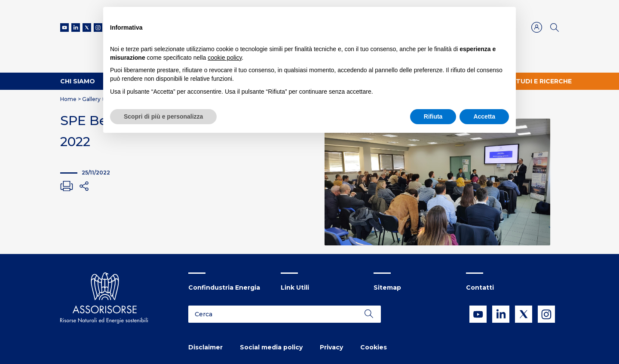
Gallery (91, 99)
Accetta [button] (484, 116)
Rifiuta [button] (433, 116)
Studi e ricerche (542, 81)
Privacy (331, 347)
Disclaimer (205, 347)
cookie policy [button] (225, 58)
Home (68, 99)
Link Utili (295, 288)
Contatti (480, 288)
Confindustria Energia (224, 288)
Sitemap (387, 288)
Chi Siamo (78, 81)
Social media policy (271, 347)
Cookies (374, 347)
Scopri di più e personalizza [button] (163, 116)
